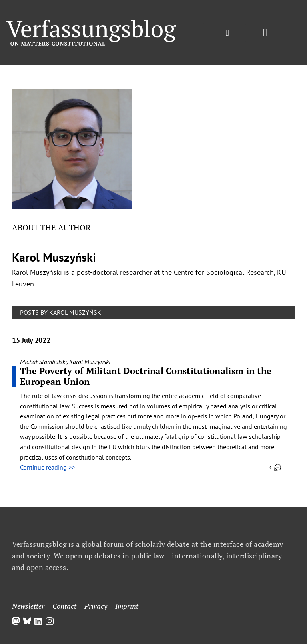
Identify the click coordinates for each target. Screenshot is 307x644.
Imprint (127, 606)
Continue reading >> (47, 467)
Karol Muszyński (90, 362)
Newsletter (28, 606)
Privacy (96, 606)
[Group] (91, 23)
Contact (64, 606)
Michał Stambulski (43, 362)
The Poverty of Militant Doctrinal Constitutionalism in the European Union (146, 376)
